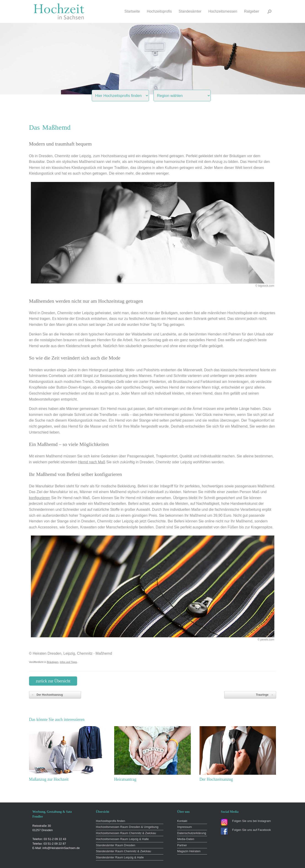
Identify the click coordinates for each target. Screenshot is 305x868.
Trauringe (265, 695)
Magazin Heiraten (189, 851)
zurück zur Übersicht (53, 681)
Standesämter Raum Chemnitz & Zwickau (123, 851)
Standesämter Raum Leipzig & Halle (120, 857)
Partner (182, 845)
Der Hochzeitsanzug (47, 695)
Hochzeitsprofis (159, 11)
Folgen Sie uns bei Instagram (252, 821)
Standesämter (190, 11)
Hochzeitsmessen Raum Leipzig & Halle (122, 839)
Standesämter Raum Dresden (116, 845)
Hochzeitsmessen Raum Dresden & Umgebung (127, 827)
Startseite (132, 11)
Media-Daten (186, 839)
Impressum (184, 827)
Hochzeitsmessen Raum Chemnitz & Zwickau (126, 833)
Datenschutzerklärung (192, 833)
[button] (269, 11)
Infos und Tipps (68, 662)
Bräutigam (53, 662)
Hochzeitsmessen (223, 11)
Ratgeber (252, 11)
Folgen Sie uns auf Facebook (252, 830)
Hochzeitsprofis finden (111, 821)
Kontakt (182, 821)
